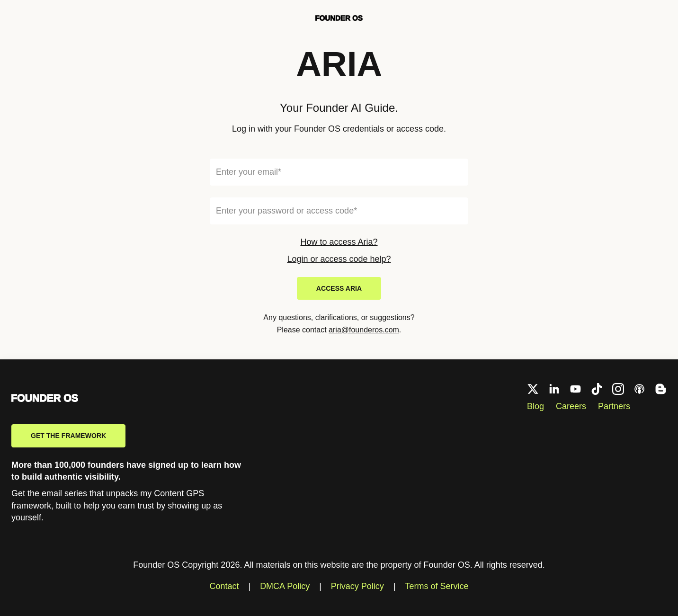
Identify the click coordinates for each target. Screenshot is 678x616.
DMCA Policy (285, 586)
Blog (535, 406)
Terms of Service (437, 586)
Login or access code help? (339, 259)
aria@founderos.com (364, 330)
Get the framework (68, 436)
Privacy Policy (357, 586)
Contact (224, 586)
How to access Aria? (339, 242)
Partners (614, 406)
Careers (571, 406)
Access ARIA (339, 288)
